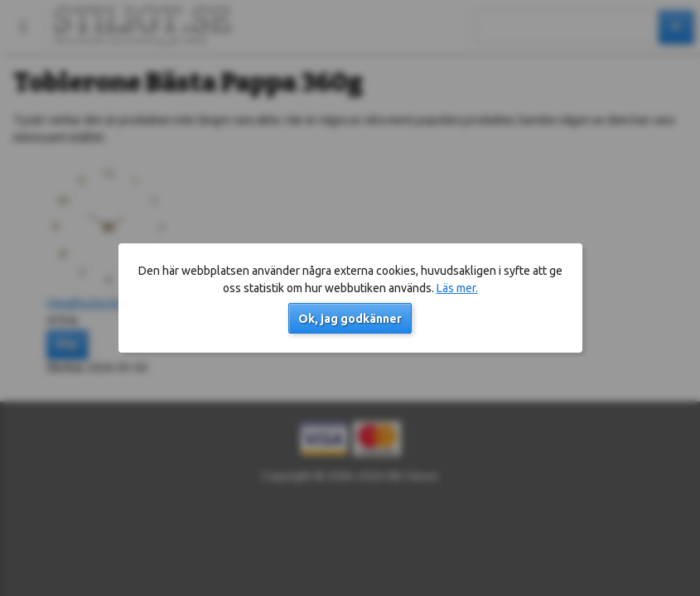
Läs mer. (457, 288)
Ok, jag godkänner (350, 319)
